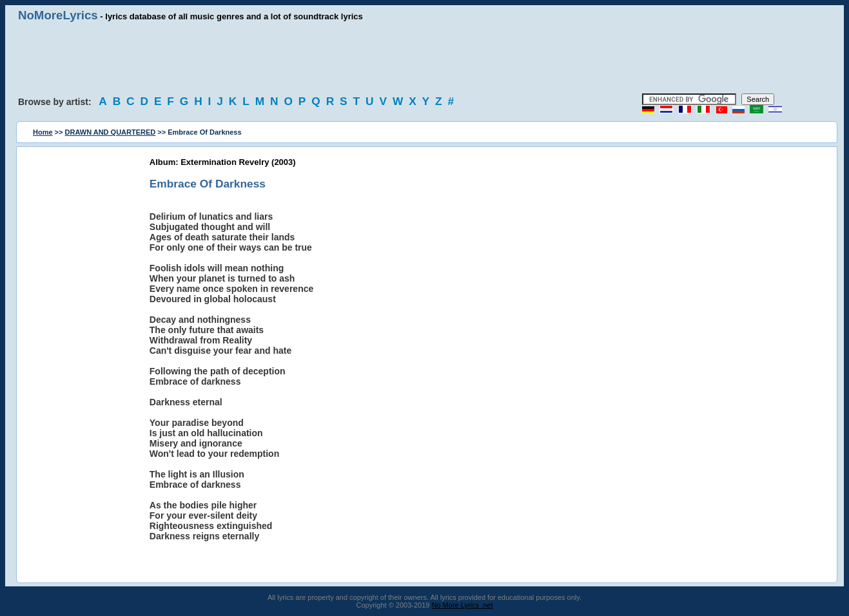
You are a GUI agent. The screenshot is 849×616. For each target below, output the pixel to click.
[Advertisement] (425, 58)
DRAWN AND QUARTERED (111, 132)
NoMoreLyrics (58, 15)
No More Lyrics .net (463, 605)
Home (43, 132)
